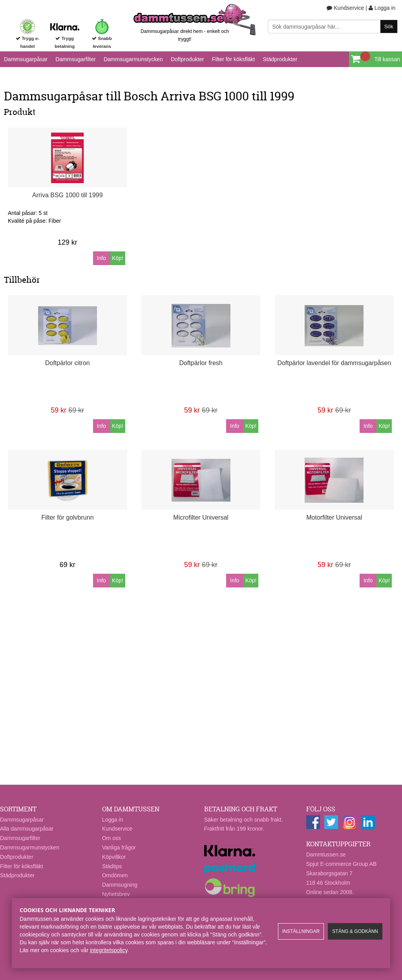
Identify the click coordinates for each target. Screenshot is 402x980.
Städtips (112, 866)
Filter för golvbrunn (67, 517)
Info (101, 258)
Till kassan (387, 59)
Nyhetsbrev (116, 894)
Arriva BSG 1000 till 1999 (68, 195)
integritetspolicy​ (109, 950)
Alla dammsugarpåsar (27, 829)
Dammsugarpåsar (26, 59)
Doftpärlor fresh (201, 363)
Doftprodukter (187, 59)
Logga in (382, 8)
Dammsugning (120, 885)
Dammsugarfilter (76, 59)
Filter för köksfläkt (234, 59)
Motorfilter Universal (334, 517)
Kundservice (345, 8)
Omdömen (115, 875)
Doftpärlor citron (68, 363)
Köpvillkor (114, 857)
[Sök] (333, 26)
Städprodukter (280, 59)
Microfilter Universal (201, 517)
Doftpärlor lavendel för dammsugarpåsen (334, 363)
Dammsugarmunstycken (133, 59)
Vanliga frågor (119, 847)
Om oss (111, 838)
